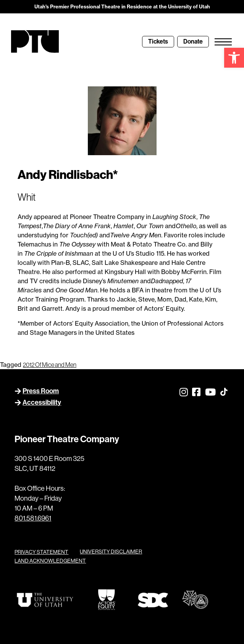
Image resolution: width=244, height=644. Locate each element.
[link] (234, 58)
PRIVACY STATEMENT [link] (41, 552)
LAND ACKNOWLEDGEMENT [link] (50, 561)
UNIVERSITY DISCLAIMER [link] (111, 552)
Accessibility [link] (42, 402)
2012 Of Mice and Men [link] (50, 365)
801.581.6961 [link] (33, 518)
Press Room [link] (41, 391)
